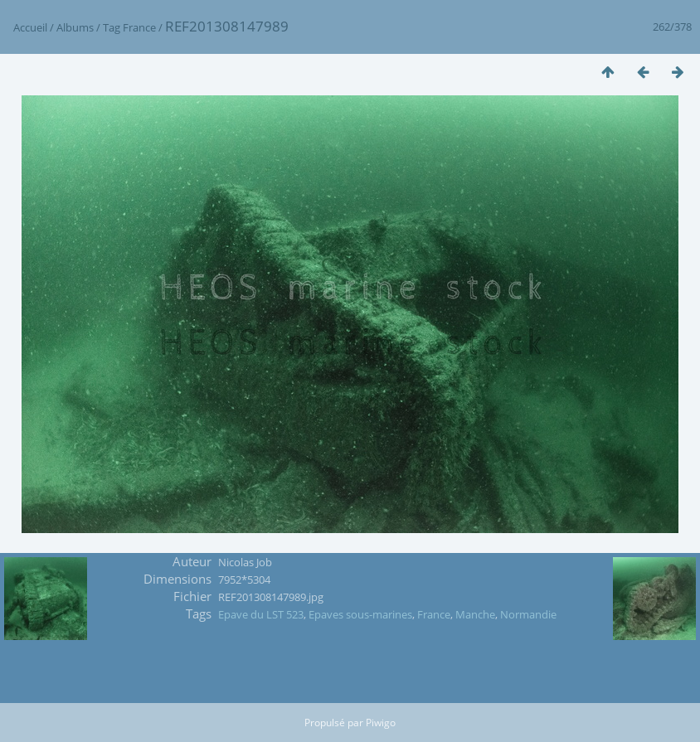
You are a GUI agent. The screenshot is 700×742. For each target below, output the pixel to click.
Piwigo (381, 723)
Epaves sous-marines (360, 614)
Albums (75, 27)
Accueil (30, 27)
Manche (475, 614)
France (139, 27)
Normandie (528, 614)
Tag (112, 27)
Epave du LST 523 (261, 614)
